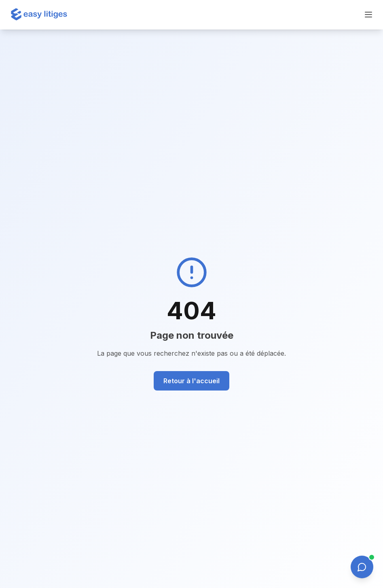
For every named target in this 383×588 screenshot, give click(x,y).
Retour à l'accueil (191, 381)
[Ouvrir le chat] (362, 567)
